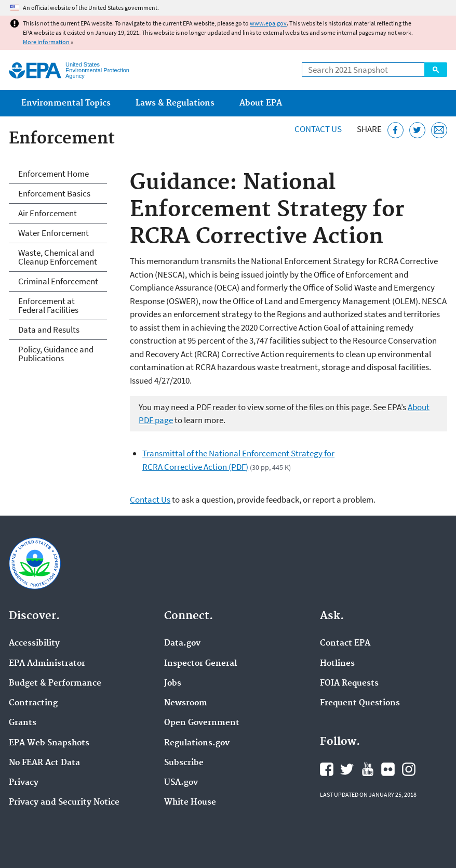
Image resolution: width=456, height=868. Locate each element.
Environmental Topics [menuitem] (66, 103)
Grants (23, 723)
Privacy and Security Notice (64, 803)
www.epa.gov (268, 23)
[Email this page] (439, 130)
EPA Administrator (47, 664)
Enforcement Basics (54, 193)
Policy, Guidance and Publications (56, 354)
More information (46, 42)
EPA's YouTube (368, 769)
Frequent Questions (360, 703)
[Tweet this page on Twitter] (417, 130)
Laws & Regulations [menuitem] (175, 103)
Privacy (24, 783)
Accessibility (34, 643)
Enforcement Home (53, 174)
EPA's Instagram (409, 769)
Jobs (173, 683)
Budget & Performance (55, 683)
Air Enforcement (48, 213)
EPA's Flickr (388, 769)
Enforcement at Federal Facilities (48, 305)
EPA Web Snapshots (49, 743)
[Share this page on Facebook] (395, 130)
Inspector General (200, 664)
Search (436, 70)
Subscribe (184, 763)
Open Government (202, 723)
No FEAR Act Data (44, 763)
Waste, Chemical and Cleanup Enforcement (58, 257)
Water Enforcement (53, 233)
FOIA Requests (349, 683)
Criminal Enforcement (58, 281)
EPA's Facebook (327, 769)
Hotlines (337, 664)
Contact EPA (345, 643)
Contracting (33, 703)
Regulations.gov (197, 743)
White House (190, 803)
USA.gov (181, 783)
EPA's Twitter (347, 769)
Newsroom (186, 703)
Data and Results (49, 330)
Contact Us (318, 129)
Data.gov (182, 643)
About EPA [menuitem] (261, 103)
